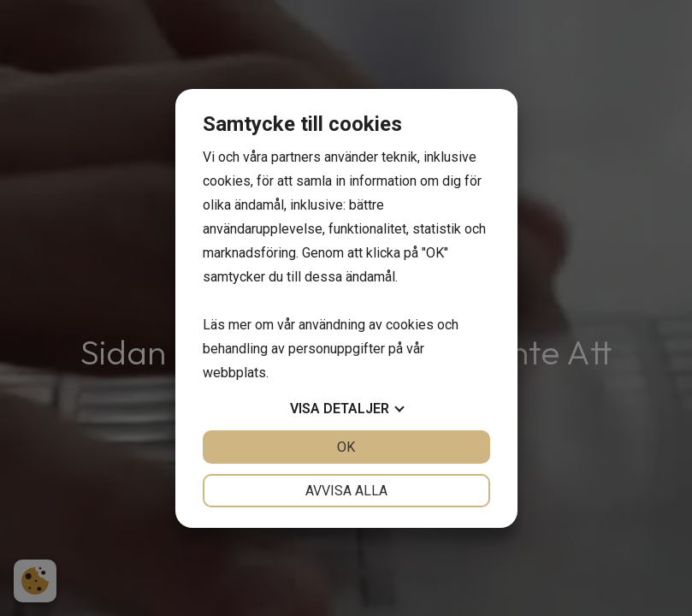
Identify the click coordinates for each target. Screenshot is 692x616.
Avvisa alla (346, 491)
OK (346, 447)
